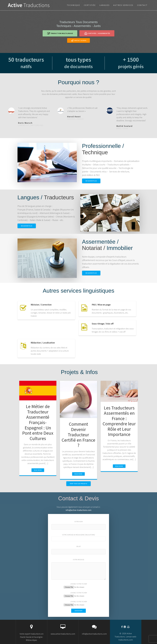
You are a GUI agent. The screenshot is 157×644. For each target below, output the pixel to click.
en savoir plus (91, 181)
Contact (142, 5)
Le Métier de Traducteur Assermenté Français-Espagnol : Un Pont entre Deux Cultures (38, 422)
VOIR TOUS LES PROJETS (78, 484)
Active (29, 5)
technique (73, 5)
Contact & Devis (79, 40)
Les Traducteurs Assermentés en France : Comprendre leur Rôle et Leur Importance (119, 421)
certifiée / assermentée (97, 33)
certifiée (90, 5)
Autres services (123, 5)
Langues (105, 5)
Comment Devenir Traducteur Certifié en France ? (78, 435)
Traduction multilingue (60, 33)
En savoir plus (27, 226)
